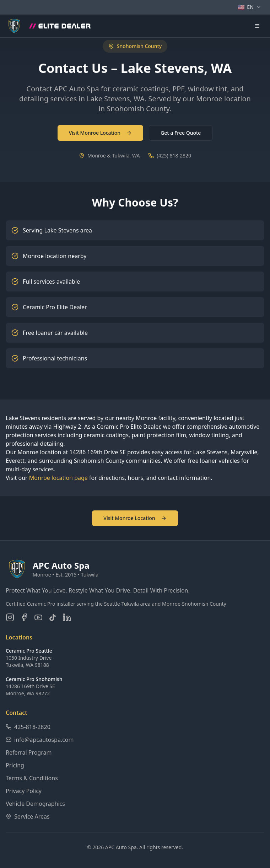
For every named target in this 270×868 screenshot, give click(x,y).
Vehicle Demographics (35, 804)
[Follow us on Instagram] (10, 617)
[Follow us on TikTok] (53, 617)
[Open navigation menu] (257, 26)
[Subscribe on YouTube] (38, 617)
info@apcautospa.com (40, 740)
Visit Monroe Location (100, 133)
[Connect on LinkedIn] (67, 617)
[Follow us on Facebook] (24, 617)
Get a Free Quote (181, 133)
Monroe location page (58, 478)
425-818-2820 (28, 727)
